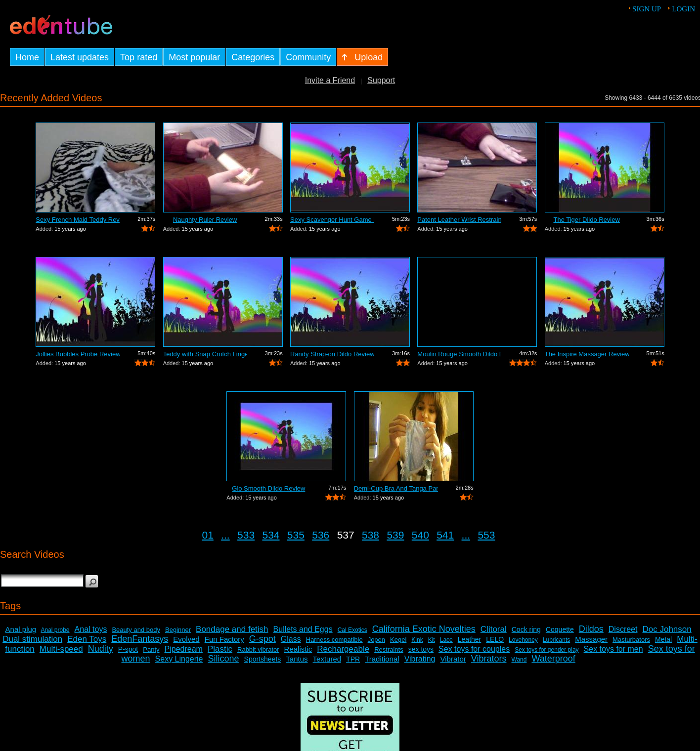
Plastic (220, 649)
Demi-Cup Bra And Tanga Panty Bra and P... (396, 488)
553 (486, 535)
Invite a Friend (330, 80)
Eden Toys (87, 639)
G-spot (262, 639)
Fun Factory (224, 639)
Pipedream (184, 649)
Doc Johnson (667, 629)
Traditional (382, 659)
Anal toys (91, 629)
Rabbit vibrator (258, 649)
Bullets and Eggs (303, 629)
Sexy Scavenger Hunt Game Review (332, 220)
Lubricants (556, 640)
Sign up (647, 9)
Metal (663, 639)
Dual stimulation (32, 639)
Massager (591, 639)
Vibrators (489, 659)
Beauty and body (136, 630)
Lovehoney (523, 640)
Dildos (591, 629)
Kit (432, 640)
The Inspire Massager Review (587, 354)
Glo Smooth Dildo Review (268, 488)
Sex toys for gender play (547, 650)
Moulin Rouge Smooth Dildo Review (459, 354)
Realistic (298, 649)
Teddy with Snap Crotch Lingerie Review (205, 354)
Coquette (560, 629)
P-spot (128, 649)
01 (208, 535)
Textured (327, 659)
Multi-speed (61, 649)
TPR (353, 659)
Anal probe (55, 630)
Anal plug (21, 629)
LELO (495, 639)
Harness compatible (334, 640)
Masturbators (631, 640)
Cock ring (526, 629)
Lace (446, 640)
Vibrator (453, 659)
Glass (291, 639)
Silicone (224, 659)
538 (371, 535)
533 (246, 535)
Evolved (186, 639)
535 (296, 535)
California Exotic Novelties (424, 629)
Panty (151, 649)
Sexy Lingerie (179, 659)
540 (420, 535)
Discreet (623, 629)
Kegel (398, 640)
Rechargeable (343, 649)
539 (395, 535)
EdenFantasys (140, 639)
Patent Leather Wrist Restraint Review (459, 220)
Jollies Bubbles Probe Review (78, 354)
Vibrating (420, 659)
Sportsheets (263, 659)
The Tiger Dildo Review (586, 220)
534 (271, 535)
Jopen (376, 640)
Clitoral (494, 629)
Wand (519, 660)
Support (381, 80)
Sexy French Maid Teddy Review (78, 220)
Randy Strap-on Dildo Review (332, 354)
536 (321, 535)
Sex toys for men (613, 649)
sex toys (421, 649)
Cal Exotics (352, 630)
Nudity (101, 649)
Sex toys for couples (474, 649)
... (225, 535)
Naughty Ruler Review (205, 220)
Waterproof (553, 659)
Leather (469, 639)
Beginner (178, 630)
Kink (417, 640)
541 (445, 535)
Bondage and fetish (232, 629)
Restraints (389, 649)
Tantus (297, 659)
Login (683, 9)
